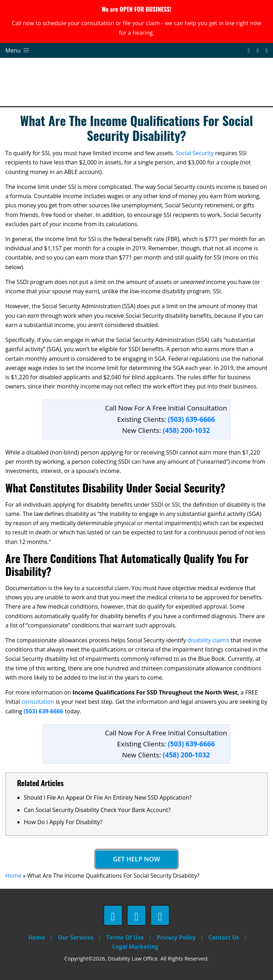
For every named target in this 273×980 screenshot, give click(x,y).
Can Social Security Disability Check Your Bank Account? (97, 810)
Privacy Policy (176, 937)
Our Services (76, 937)
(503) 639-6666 (44, 711)
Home (13, 876)
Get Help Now (136, 859)
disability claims (208, 640)
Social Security (195, 153)
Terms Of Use (125, 937)
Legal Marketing (135, 947)
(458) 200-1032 (186, 430)
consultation (38, 702)
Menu (18, 50)
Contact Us (224, 937)
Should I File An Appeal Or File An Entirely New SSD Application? (108, 797)
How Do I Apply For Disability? (63, 822)
